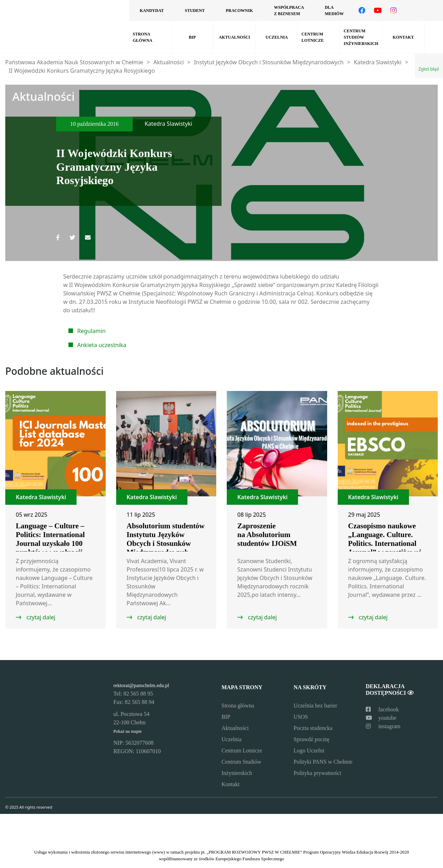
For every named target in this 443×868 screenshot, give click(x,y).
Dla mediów (334, 11)
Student (195, 11)
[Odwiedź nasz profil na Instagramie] (394, 11)
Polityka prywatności (317, 773)
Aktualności (234, 37)
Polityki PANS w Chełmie (323, 762)
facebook (382, 709)
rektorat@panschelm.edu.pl (141, 685)
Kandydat (152, 11)
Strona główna (143, 37)
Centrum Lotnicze (313, 37)
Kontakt (403, 37)
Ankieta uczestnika (102, 345)
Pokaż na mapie (128, 731)
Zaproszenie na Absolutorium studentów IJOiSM (267, 535)
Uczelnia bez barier (315, 706)
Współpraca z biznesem (289, 11)
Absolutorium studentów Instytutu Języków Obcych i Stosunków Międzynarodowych (166, 539)
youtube (381, 718)
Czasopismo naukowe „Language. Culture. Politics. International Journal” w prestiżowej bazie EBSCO (385, 543)
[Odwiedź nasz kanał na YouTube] (378, 11)
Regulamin (91, 331)
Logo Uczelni (309, 750)
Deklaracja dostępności (390, 690)
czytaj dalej (40, 617)
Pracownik (239, 11)
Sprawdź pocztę (311, 739)
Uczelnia (277, 37)
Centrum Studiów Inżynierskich (361, 37)
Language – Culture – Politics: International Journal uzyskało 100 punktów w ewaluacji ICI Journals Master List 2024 (55, 548)
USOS (301, 717)
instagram (383, 726)
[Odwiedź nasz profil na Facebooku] (362, 11)
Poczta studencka (313, 728)
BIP (192, 37)
